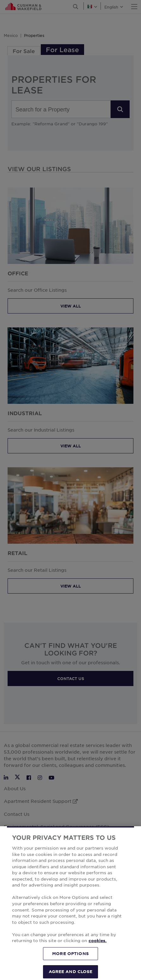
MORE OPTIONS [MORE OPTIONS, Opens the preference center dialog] (70, 963)
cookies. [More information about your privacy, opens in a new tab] (98, 950)
